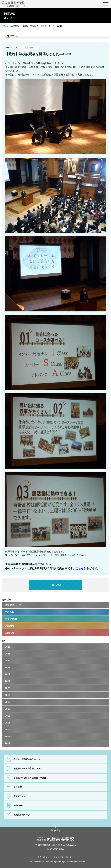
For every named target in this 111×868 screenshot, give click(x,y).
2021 (8, 681)
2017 (8, 709)
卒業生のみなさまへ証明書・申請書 (30, 778)
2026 (8, 647)
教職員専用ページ (22, 815)
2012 (8, 743)
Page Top (56, 830)
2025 (8, 654)
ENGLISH (18, 806)
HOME (5, 26)
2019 (8, 695)
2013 (8, 736)
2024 (8, 661)
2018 (8, 702)
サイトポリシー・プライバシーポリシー (56, 857)
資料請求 (18, 787)
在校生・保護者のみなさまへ (27, 759)
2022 (8, 674)
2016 (8, 716)
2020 (8, 688)
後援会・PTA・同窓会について (28, 769)
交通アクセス (20, 796)
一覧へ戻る (56, 585)
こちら (42, 564)
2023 (8, 667)
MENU (106, 4)
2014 (8, 730)
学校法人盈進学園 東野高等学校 (13, 3)
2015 (8, 723)
